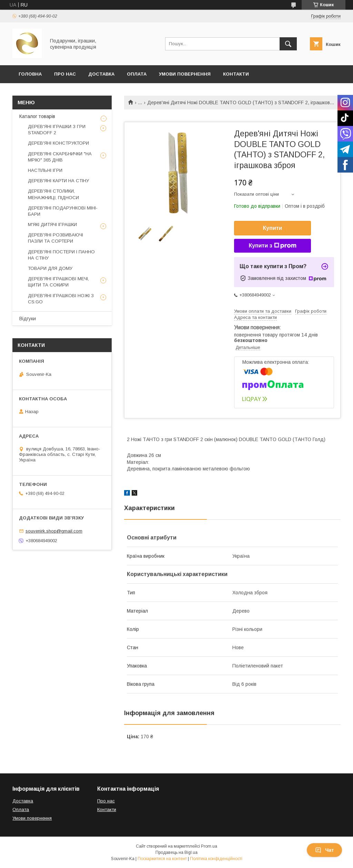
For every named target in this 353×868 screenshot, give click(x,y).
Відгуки (28, 319)
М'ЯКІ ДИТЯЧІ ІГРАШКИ (52, 225)
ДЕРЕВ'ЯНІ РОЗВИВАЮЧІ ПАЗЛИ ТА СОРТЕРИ (56, 238)
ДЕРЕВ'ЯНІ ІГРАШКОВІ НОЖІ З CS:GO (61, 299)
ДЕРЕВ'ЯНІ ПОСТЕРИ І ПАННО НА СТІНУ (61, 255)
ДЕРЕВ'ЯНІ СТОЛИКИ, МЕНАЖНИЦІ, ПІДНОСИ (53, 194)
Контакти (236, 74)
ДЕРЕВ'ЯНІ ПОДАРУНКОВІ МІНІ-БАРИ (63, 211)
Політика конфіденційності (216, 859)
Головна (30, 74)
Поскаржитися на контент (162, 859)
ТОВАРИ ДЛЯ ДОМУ (50, 268)
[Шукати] (288, 44)
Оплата (137, 74)
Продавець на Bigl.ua (176, 852)
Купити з (272, 246)
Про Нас (65, 74)
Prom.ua (209, 846)
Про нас (106, 801)
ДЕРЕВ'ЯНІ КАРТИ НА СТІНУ (58, 181)
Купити (273, 228)
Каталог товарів (37, 116)
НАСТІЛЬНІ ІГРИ (45, 170)
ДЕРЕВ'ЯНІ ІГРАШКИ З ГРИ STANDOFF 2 (57, 130)
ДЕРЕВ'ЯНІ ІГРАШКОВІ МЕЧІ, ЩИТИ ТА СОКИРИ (58, 282)
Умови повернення (185, 74)
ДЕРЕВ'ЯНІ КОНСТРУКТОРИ (58, 143)
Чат (324, 850)
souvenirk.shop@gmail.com (54, 531)
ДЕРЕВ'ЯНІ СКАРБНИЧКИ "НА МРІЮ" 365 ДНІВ (60, 157)
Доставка (101, 74)
